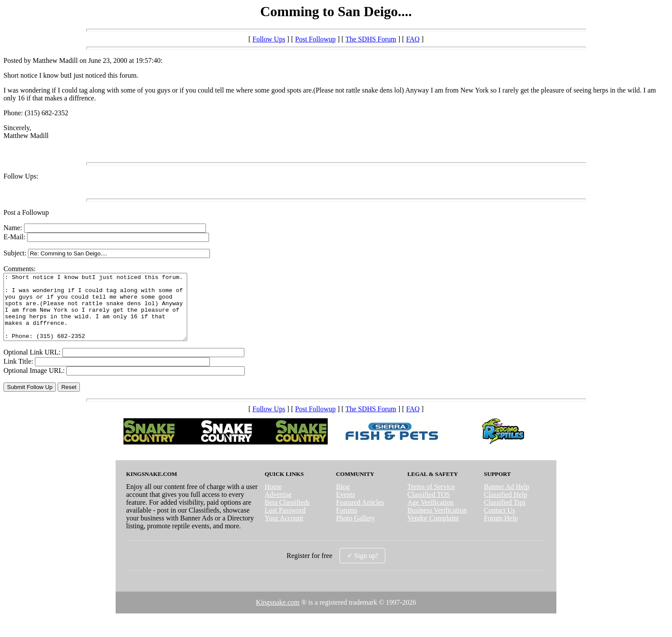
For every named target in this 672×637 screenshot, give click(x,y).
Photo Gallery (355, 531)
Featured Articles (360, 515)
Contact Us (500, 523)
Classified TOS (429, 508)
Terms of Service (431, 500)
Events (346, 508)
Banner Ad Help (507, 500)
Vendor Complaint (433, 531)
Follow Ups (269, 39)
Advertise (278, 508)
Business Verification (437, 523)
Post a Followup (26, 212)
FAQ (413, 39)
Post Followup (315, 39)
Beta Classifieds (287, 515)
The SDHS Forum (371, 39)
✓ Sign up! (363, 569)
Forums (347, 523)
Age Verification (431, 515)
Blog (343, 500)
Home (273, 500)
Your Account (284, 531)
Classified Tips (505, 515)
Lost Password (285, 523)
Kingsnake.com (278, 615)
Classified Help (506, 508)
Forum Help (501, 531)
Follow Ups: (21, 176)
